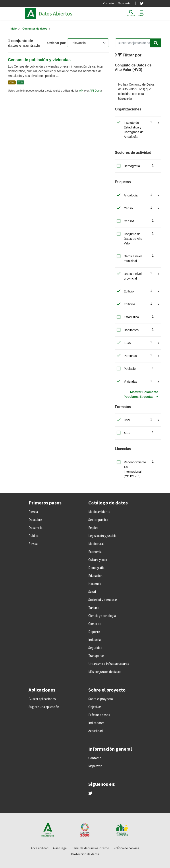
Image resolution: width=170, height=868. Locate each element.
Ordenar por (56, 43)
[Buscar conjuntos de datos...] (138, 43)
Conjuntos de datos (35, 29)
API (81, 91)
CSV (12, 82)
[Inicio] (13, 29)
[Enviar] (156, 43)
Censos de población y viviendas (39, 60)
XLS (20, 82)
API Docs (95, 91)
